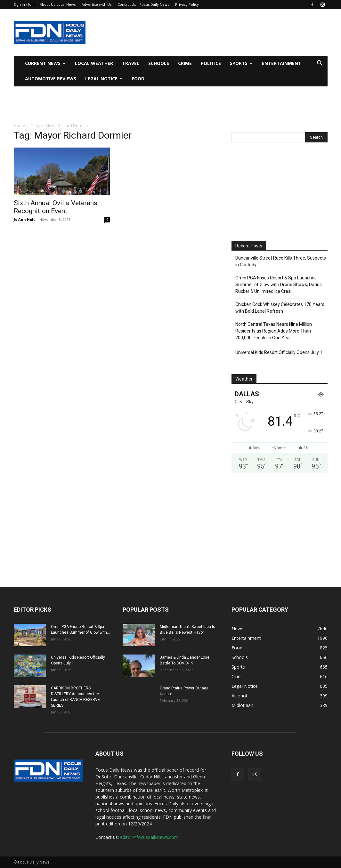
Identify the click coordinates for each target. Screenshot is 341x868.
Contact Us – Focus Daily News (143, 4)
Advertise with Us (97, 4)
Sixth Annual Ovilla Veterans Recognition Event (56, 207)
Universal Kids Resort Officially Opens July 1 (279, 352)
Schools (159, 63)
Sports (241, 63)
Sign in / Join (24, 4)
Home (19, 126)
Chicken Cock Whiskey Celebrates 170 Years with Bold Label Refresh (280, 308)
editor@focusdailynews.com (149, 837)
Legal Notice (104, 79)
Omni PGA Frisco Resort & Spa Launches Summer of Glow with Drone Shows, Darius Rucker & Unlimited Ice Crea (279, 285)
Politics (211, 63)
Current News (45, 63)
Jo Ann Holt (24, 219)
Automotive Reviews (51, 79)
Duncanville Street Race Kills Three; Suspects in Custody (281, 261)
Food (138, 79)
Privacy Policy (187, 4)
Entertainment (282, 63)
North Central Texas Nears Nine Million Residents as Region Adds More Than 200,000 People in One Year (274, 331)
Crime (185, 63)
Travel (131, 63)
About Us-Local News (58, 4)
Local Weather (94, 63)
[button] (320, 64)
